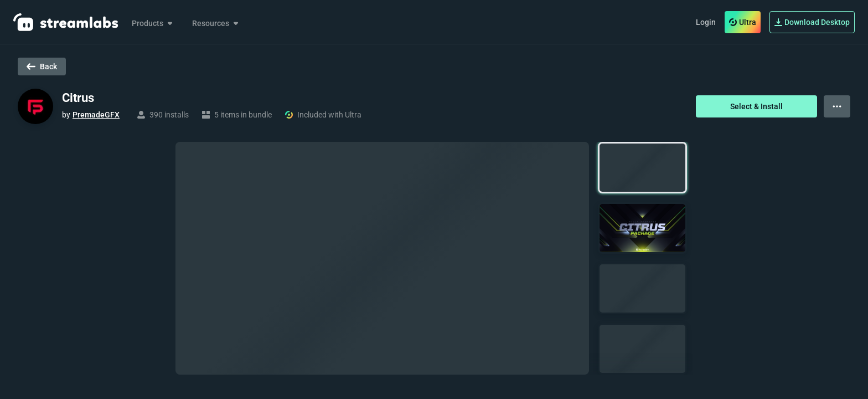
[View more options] (837, 106)
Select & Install (756, 106)
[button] (642, 168)
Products (153, 23)
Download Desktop (812, 22)
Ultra (743, 22)
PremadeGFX (96, 115)
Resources (216, 23)
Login (706, 22)
